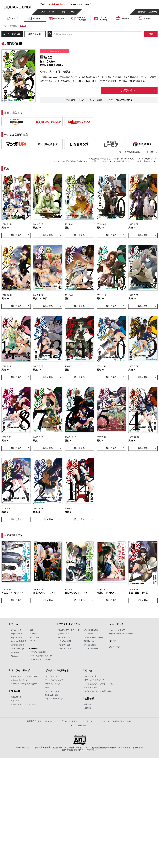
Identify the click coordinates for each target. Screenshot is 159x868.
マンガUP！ (89, 634)
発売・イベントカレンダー (95, 680)
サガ (47, 688)
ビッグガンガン (65, 649)
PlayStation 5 (16, 634)
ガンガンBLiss (90, 645)
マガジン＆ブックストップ (69, 630)
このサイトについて (50, 721)
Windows (15, 656)
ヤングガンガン (65, 645)
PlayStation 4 (16, 637)
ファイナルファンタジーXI (41, 660)
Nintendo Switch (18, 645)
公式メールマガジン (92, 688)
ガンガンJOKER (65, 641)
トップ (4, 26)
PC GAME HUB (51, 695)
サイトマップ (104, 721)
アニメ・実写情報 (91, 649)
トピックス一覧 (91, 676)
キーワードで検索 (12, 34)
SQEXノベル (89, 641)
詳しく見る (16, 235)
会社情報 (88, 704)
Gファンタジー (64, 637)
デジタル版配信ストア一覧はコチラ (140, 152)
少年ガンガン (64, 634)
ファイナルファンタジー (55, 680)
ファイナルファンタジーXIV (41, 656)
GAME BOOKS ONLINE (94, 637)
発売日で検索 (34, 34)
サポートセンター (89, 721)
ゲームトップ (16, 630)
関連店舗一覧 (16, 697)
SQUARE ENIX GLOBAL (122, 721)
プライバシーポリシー (70, 721)
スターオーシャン (52, 691)
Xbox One (15, 652)
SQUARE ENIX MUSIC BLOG (121, 634)
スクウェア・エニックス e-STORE (24, 676)
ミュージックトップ (117, 630)
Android (34, 634)
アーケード (35, 641)
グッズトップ (114, 647)
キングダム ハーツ (52, 684)
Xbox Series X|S (17, 649)
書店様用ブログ (33, 721)
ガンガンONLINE (91, 630)
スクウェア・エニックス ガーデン (24, 704)
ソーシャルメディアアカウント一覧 (98, 684)
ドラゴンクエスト (52, 676)
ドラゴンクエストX (38, 652)
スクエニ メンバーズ (19, 680)
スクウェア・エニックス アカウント (25, 684)
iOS (32, 630)
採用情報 (88, 708)
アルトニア (15, 701)
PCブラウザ (35, 637)
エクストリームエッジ (54, 699)
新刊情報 (13, 26)
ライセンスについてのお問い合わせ (98, 691)
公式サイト (128, 90)
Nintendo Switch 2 (18, 641)
